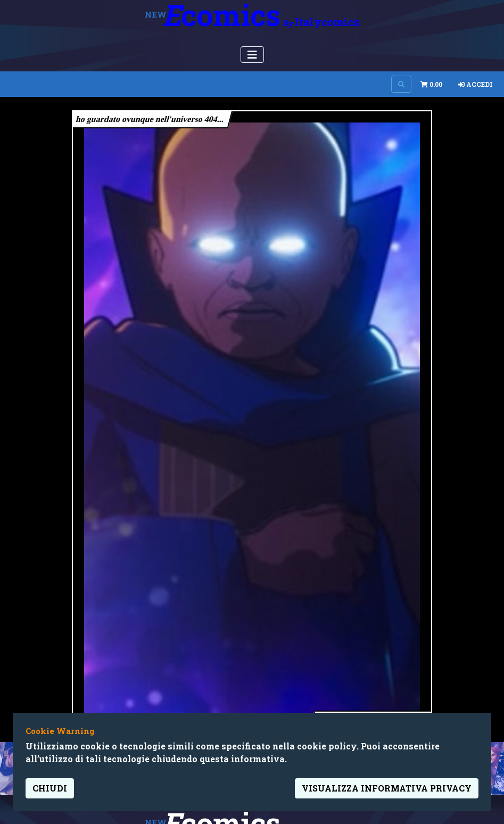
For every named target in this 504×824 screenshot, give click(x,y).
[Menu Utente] (252, 55)
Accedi (476, 84)
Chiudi (50, 788)
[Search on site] (401, 84)
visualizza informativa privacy (387, 788)
